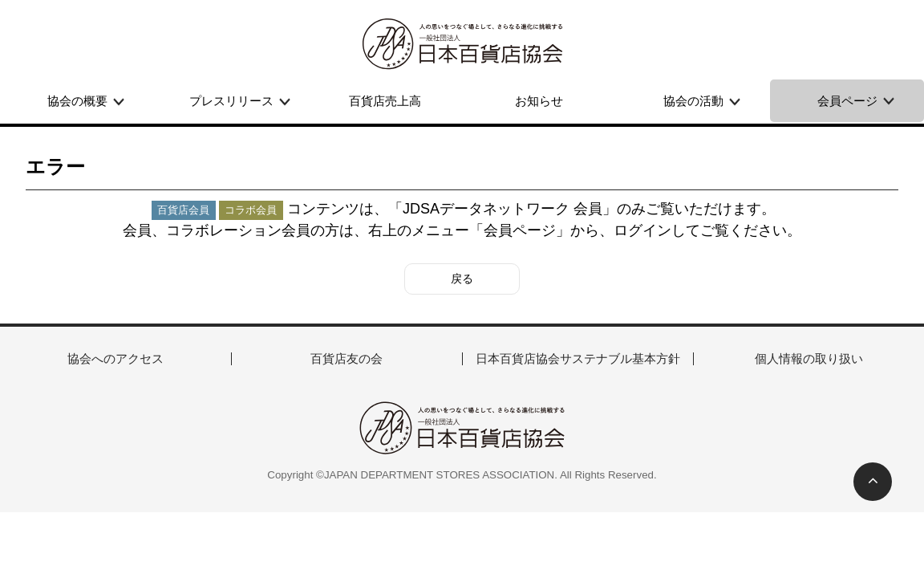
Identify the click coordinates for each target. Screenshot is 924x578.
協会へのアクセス (115, 358)
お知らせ (539, 101)
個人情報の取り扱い (809, 358)
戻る (462, 279)
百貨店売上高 (385, 101)
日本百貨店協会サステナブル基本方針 (578, 358)
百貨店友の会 (346, 358)
